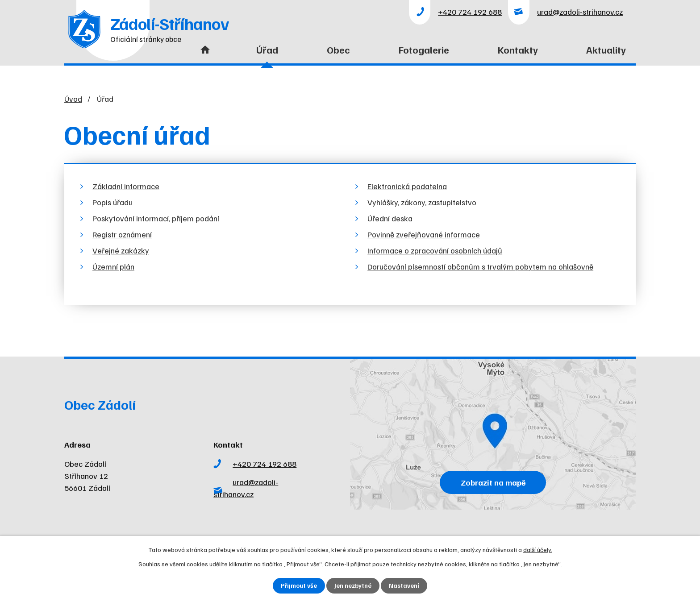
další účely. (538, 550)
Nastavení (404, 586)
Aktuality (606, 50)
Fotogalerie (424, 50)
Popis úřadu (112, 202)
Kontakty (518, 50)
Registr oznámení (122, 234)
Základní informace (126, 186)
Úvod (203, 55)
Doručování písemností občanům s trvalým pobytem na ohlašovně (480, 266)
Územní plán (113, 266)
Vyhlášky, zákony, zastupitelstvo (422, 202)
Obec (338, 50)
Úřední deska (390, 218)
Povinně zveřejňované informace (424, 234)
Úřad (267, 50)
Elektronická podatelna (407, 186)
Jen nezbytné (353, 586)
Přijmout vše (299, 586)
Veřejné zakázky (121, 250)
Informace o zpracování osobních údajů (435, 250)
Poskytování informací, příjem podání (156, 218)
